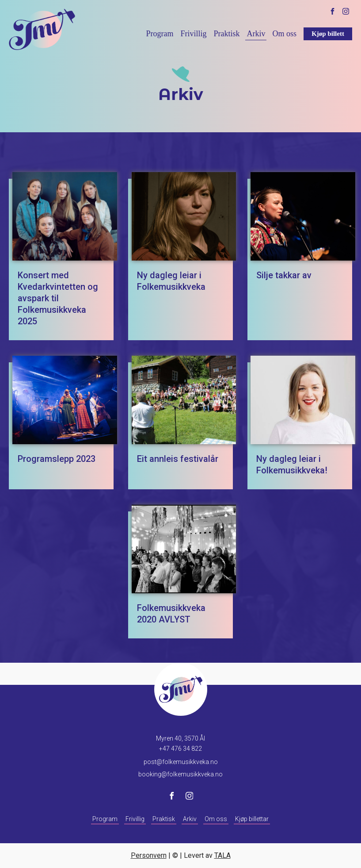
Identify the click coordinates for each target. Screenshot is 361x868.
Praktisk (226, 34)
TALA (222, 855)
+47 (180, 749)
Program (160, 34)
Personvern (149, 855)
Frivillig (193, 34)
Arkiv (256, 34)
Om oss (284, 34)
